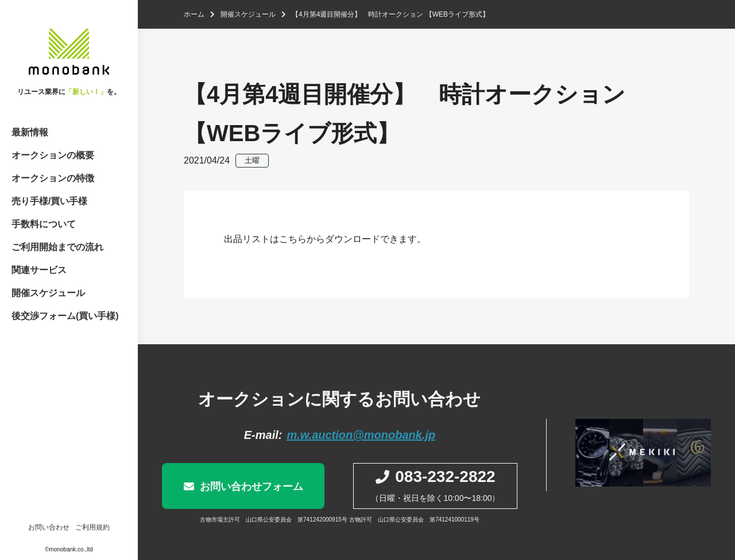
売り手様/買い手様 (49, 201)
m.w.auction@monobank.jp (361, 435)
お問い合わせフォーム (252, 487)
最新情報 (30, 132)
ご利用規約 (92, 527)
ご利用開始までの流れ (57, 247)
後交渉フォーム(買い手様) (65, 316)
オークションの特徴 (53, 178)
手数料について (44, 224)
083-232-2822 (445, 477)
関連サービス (39, 270)
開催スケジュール (48, 293)
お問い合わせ (49, 527)
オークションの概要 (53, 155)
